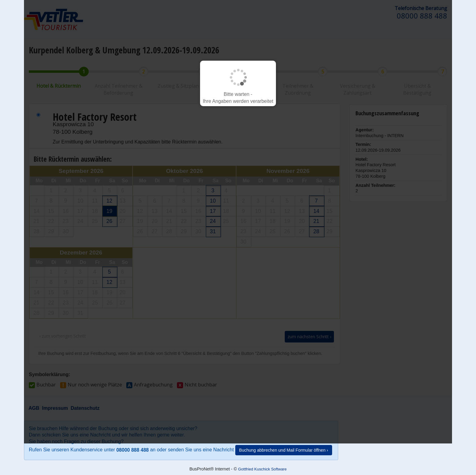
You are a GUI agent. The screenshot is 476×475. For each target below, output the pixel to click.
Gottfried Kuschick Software (262, 469)
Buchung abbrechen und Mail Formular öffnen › (284, 450)
